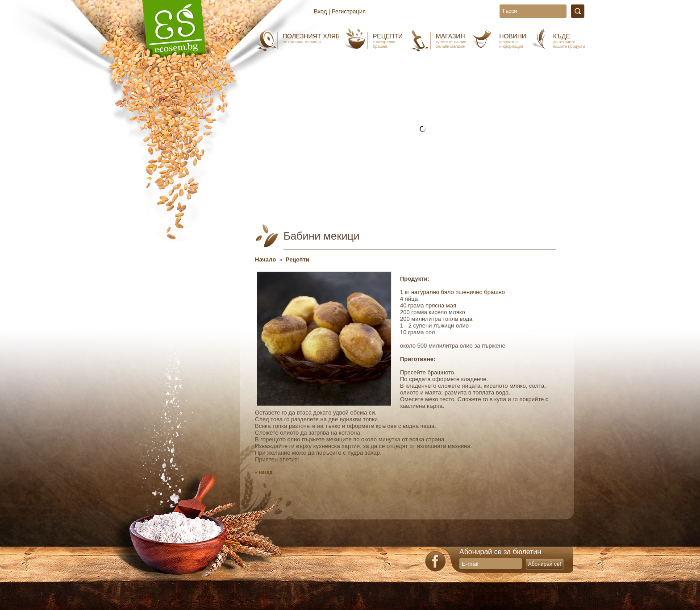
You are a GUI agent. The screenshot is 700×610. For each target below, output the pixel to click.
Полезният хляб (311, 38)
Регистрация (349, 11)
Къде (569, 41)
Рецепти (388, 41)
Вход (320, 11)
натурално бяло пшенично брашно (458, 292)
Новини (513, 41)
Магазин (451, 41)
